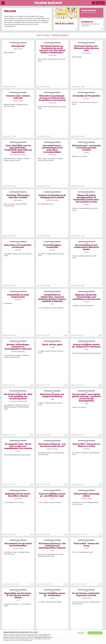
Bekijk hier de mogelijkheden (92, 13)
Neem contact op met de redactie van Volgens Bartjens (92, 25)
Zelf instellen (81, 633)
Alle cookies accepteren (95, 633)
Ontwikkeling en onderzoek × (60, 35)
